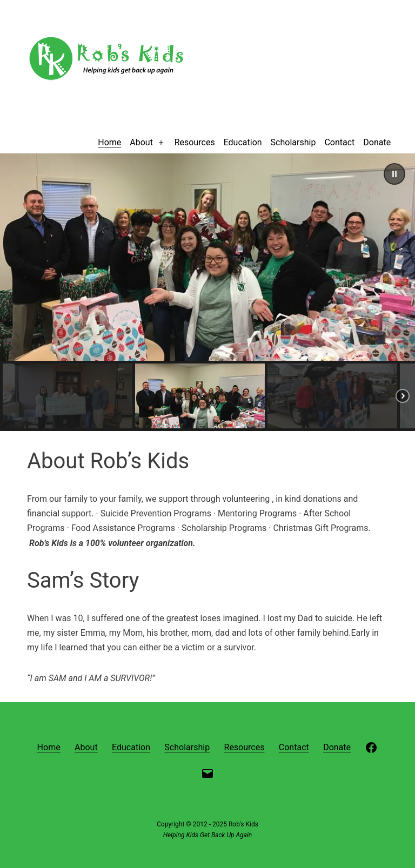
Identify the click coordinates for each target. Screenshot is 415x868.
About (141, 142)
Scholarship (293, 142)
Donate (377, 142)
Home (109, 142)
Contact (339, 142)
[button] (394, 174)
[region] (207, 292)
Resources (195, 142)
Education (243, 142)
